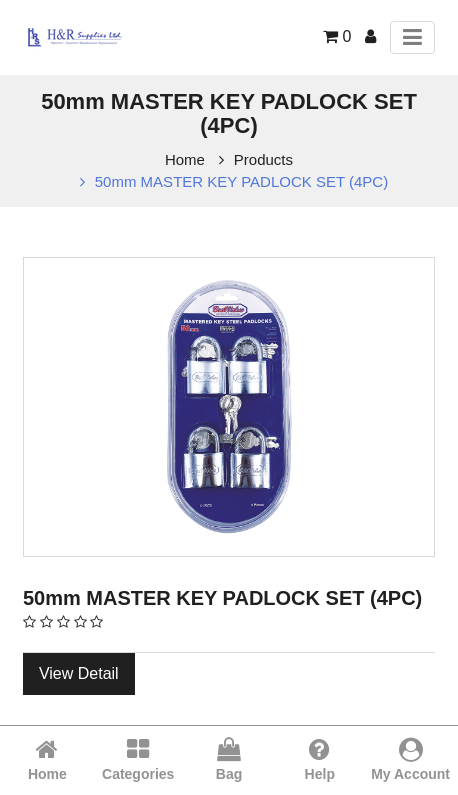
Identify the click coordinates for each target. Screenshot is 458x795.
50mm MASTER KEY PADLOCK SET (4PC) (241, 181)
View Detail (79, 673)
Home (185, 159)
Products (263, 159)
